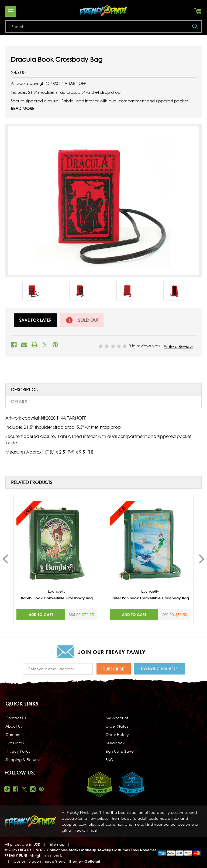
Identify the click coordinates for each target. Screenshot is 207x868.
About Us (14, 726)
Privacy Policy (18, 751)
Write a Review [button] (178, 346)
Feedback (115, 743)
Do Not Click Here (159, 669)
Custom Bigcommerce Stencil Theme (47, 861)
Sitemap (57, 844)
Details (19, 402)
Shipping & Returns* (24, 760)
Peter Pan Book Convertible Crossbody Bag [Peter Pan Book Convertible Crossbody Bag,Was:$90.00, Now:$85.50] (150, 598)
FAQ (109, 760)
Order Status (117, 726)
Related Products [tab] (32, 482)
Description (25, 390)
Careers (12, 734)
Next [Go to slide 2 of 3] (202, 559)
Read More (23, 108)
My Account (117, 718)
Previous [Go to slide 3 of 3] (5, 559)
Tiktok (7, 789)
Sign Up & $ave (120, 751)
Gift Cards (15, 743)
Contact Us (16, 718)
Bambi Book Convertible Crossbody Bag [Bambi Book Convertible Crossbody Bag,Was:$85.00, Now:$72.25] (57, 598)
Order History (117, 734)
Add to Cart (41, 615)
